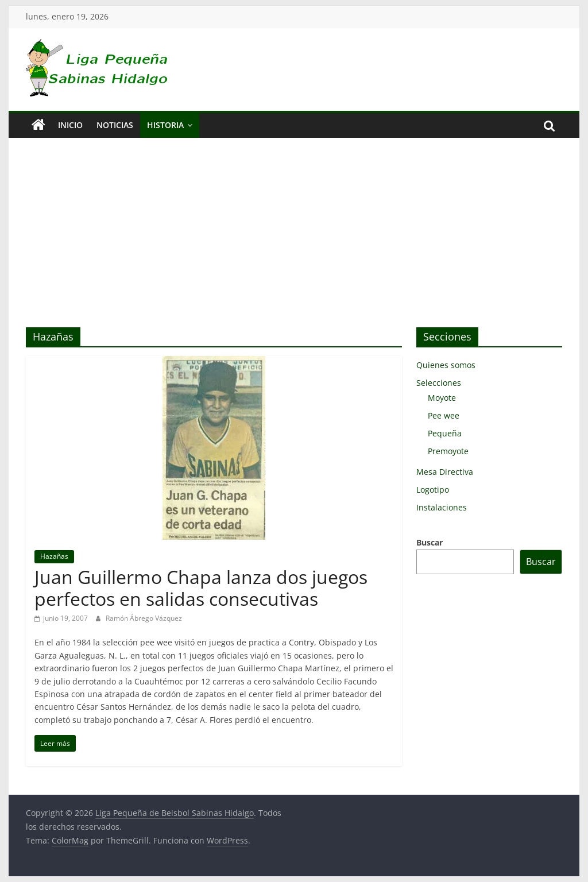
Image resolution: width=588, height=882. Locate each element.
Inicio (70, 125)
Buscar (430, 542)
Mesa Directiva (445, 472)
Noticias (115, 125)
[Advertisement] (294, 241)
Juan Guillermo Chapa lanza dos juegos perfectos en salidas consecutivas (201, 588)
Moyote (442, 398)
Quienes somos (446, 365)
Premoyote (448, 451)
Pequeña (445, 433)
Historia (165, 125)
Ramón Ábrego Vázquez (144, 618)
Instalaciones (442, 507)
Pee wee (444, 415)
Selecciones (439, 383)
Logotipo (433, 490)
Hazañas (54, 556)
